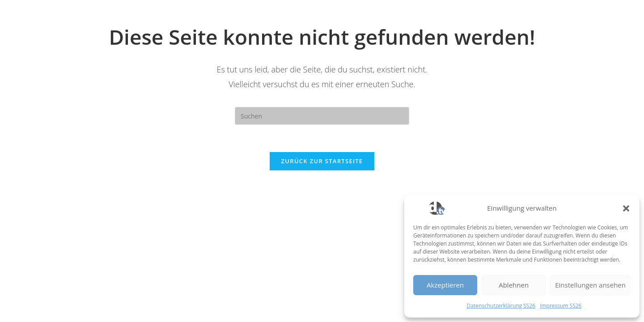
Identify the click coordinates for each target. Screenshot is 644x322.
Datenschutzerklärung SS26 (501, 306)
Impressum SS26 (561, 306)
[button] (626, 208)
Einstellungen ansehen (590, 285)
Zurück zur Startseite (322, 161)
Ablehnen (514, 285)
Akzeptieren (445, 285)
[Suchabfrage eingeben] (322, 116)
